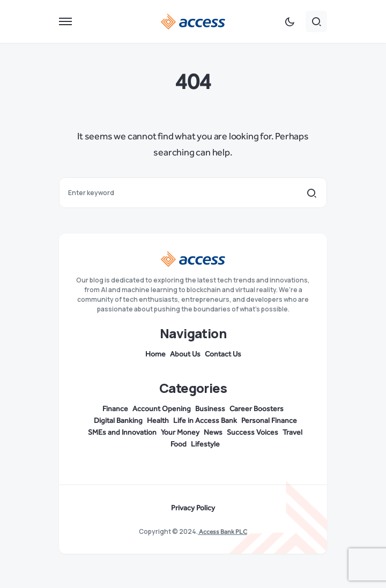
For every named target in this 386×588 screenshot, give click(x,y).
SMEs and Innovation (122, 433)
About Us (185, 354)
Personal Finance (269, 421)
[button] (65, 21)
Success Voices (253, 433)
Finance (115, 409)
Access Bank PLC (222, 532)
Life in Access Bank (205, 421)
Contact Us (223, 354)
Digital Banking (118, 421)
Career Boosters (257, 409)
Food (179, 444)
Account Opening (162, 409)
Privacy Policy (193, 508)
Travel (292, 433)
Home (155, 354)
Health (158, 421)
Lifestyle (205, 444)
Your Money (180, 433)
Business (210, 409)
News (213, 433)
